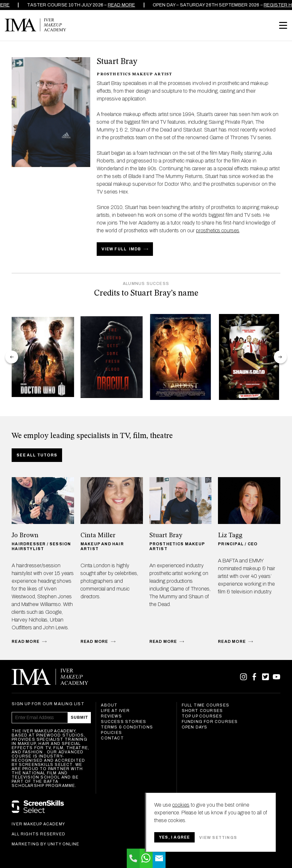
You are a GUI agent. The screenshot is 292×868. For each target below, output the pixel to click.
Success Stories (124, 722)
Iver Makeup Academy (36, 25)
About (109, 705)
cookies (181, 805)
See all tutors (37, 455)
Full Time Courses (205, 705)
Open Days (195, 727)
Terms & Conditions (127, 727)
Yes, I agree (174, 837)
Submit (79, 717)
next (280, 357)
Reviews (111, 716)
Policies (111, 733)
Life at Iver (115, 711)
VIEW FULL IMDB (121, 249)
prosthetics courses (218, 230)
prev (12, 357)
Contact (112, 738)
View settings (218, 838)
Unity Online (63, 844)
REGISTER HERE (272, 5)
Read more (111, 5)
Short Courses (202, 711)
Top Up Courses (202, 716)
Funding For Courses (210, 722)
